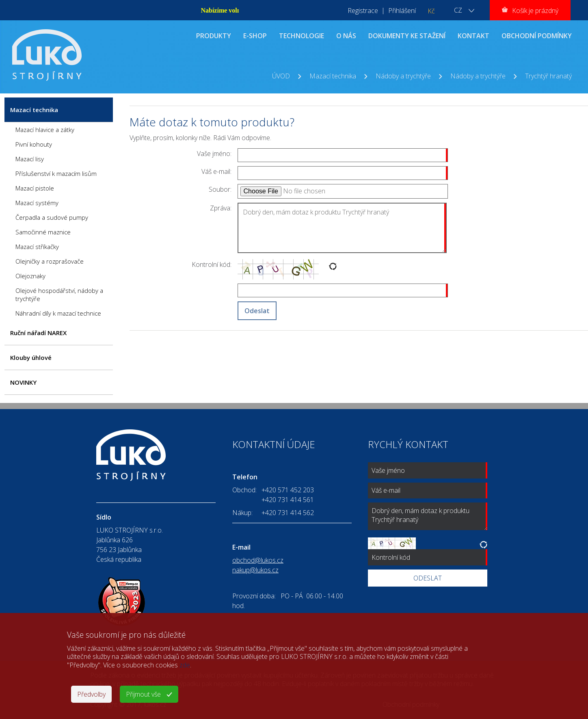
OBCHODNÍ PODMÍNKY (537, 36)
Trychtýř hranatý (548, 76)
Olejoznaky (30, 276)
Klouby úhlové (31, 357)
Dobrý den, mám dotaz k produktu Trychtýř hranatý (342, 228)
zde (185, 665)
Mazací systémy (37, 203)
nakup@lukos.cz (255, 570)
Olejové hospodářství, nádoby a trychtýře (59, 295)
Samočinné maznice (43, 232)
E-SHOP (255, 36)
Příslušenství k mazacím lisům (56, 173)
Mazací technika (333, 76)
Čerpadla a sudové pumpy (52, 217)
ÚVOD (281, 76)
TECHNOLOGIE (302, 36)
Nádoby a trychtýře (403, 76)
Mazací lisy (30, 159)
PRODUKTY (214, 36)
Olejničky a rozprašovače (50, 261)
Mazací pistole (35, 188)
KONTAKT (473, 36)
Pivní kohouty (34, 144)
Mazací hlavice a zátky (45, 130)
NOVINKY (23, 382)
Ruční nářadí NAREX (38, 333)
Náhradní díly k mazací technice (58, 313)
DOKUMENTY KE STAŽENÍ (407, 36)
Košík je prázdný (535, 11)
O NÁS (346, 36)
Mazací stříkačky (37, 247)
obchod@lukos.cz (258, 560)
